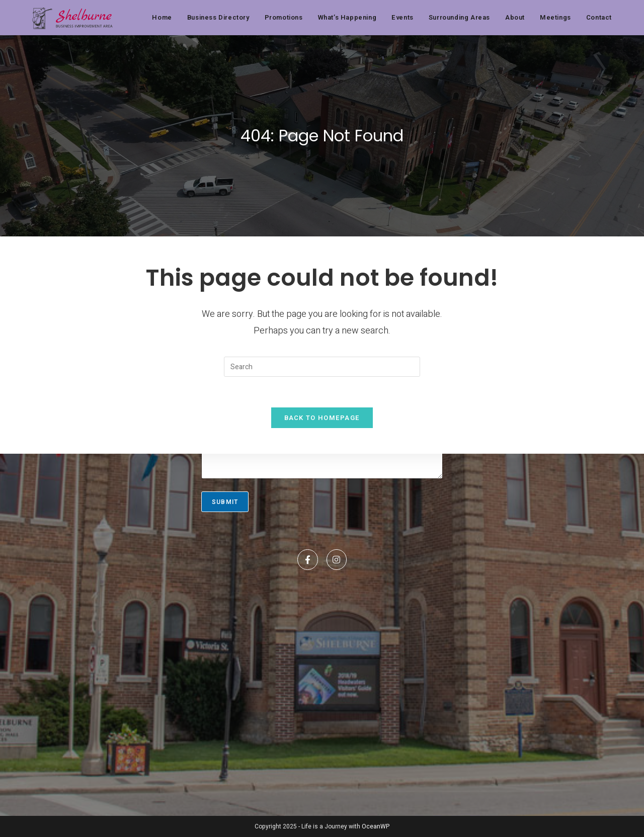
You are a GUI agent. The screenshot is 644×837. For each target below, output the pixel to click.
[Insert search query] (322, 367)
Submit (225, 502)
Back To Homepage (322, 418)
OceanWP (376, 826)
